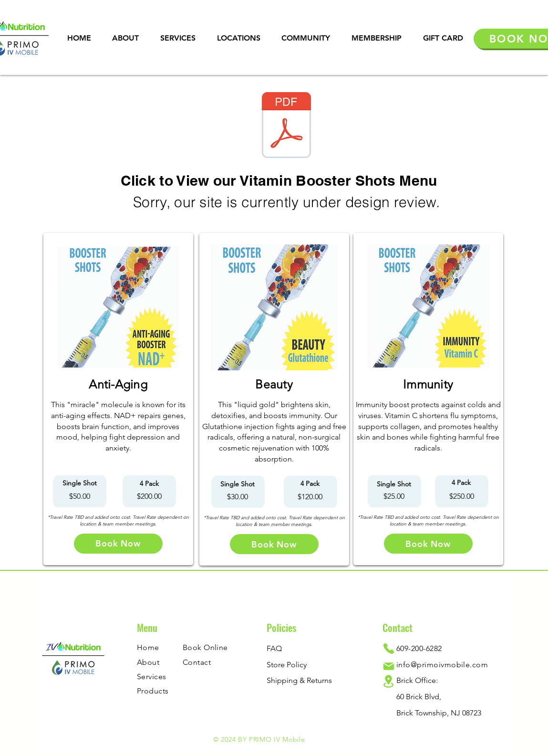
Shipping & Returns (299, 680)
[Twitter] (409, 740)
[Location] (389, 681)
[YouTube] (451, 740)
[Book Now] (118, 544)
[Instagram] (430, 740)
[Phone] (389, 648)
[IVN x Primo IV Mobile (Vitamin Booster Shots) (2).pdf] (287, 126)
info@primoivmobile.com (442, 665)
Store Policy (287, 665)
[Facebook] (388, 740)
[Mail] (389, 666)
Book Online (205, 647)
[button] (178, 38)
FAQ (274, 648)
